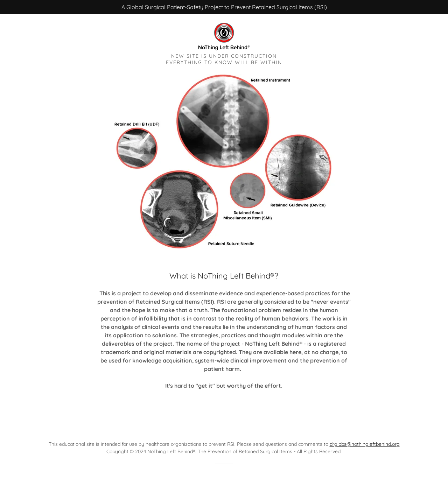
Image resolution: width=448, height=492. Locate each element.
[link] (224, 36)
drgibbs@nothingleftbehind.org (365, 444)
